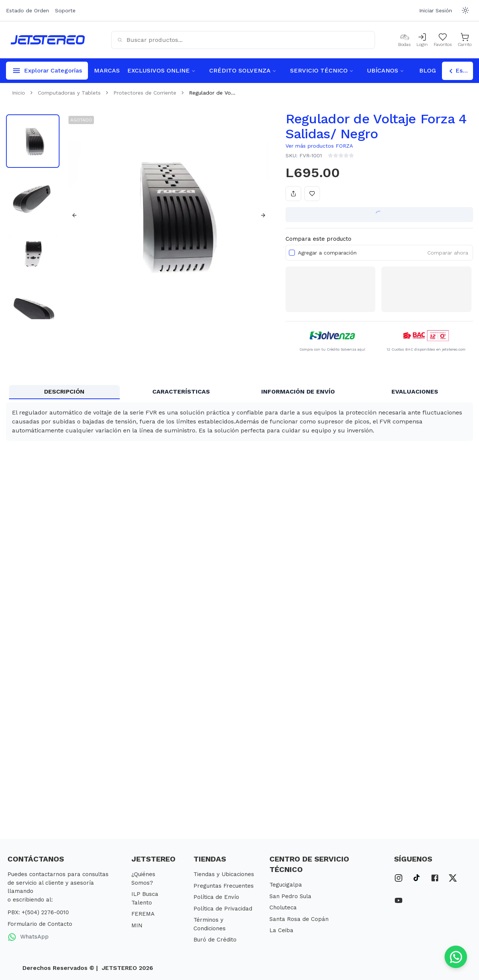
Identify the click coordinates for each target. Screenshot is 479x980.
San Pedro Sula (290, 896)
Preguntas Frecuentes (224, 886)
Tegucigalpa (286, 885)
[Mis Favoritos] (443, 40)
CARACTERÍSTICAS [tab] (181, 392)
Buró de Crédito (215, 940)
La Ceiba (281, 930)
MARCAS (107, 70)
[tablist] (239, 392)
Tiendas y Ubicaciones (224, 874)
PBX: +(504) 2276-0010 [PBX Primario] (38, 912)
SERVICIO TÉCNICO (322, 70)
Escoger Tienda (460, 71)
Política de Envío (216, 897)
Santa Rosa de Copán (299, 919)
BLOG (428, 70)
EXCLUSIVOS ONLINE (161, 70)
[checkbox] (292, 253)
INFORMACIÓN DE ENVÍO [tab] (298, 392)
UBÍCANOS (386, 70)
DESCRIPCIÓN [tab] (64, 392)
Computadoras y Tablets (69, 93)
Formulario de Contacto (40, 924)
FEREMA (143, 914)
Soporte (65, 10)
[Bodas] (404, 40)
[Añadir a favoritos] (312, 194)
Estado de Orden (28, 10)
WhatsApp (28, 937)
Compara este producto (318, 239)
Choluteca (283, 907)
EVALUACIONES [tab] (415, 392)
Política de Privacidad (223, 909)
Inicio (19, 93)
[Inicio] (48, 40)
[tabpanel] (239, 422)
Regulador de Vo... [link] (212, 93)
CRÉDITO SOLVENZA (243, 70)
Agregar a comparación (327, 253)
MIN (137, 925)
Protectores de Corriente (145, 93)
